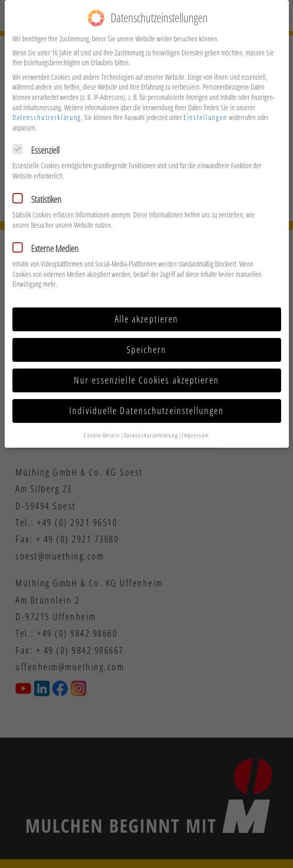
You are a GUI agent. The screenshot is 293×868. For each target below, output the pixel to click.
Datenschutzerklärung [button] (151, 428)
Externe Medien (49, 241)
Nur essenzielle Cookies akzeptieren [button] (146, 373)
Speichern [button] (147, 342)
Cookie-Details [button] (102, 428)
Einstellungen (205, 110)
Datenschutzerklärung (47, 110)
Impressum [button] (195, 428)
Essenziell (39, 143)
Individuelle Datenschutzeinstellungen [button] (146, 403)
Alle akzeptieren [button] (147, 312)
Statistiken (40, 192)
